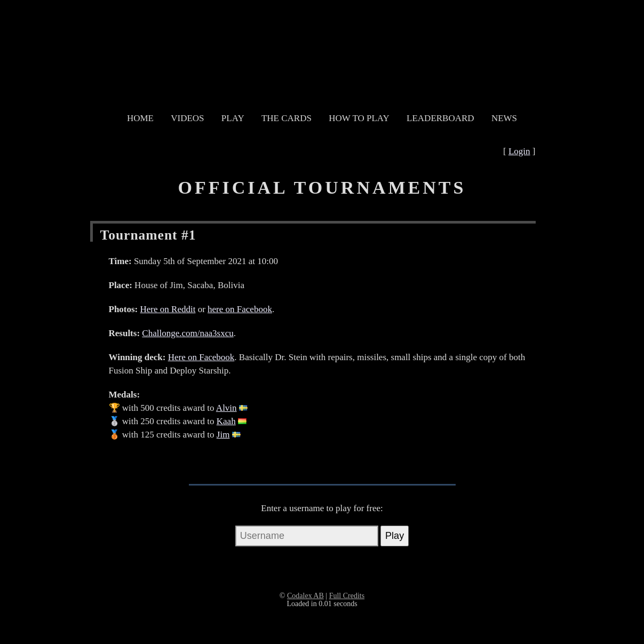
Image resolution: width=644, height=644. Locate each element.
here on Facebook (240, 309)
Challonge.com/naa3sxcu (188, 333)
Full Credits (347, 596)
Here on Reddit (168, 309)
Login (519, 151)
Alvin (226, 408)
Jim (223, 435)
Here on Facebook (201, 357)
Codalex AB (305, 596)
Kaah (226, 421)
